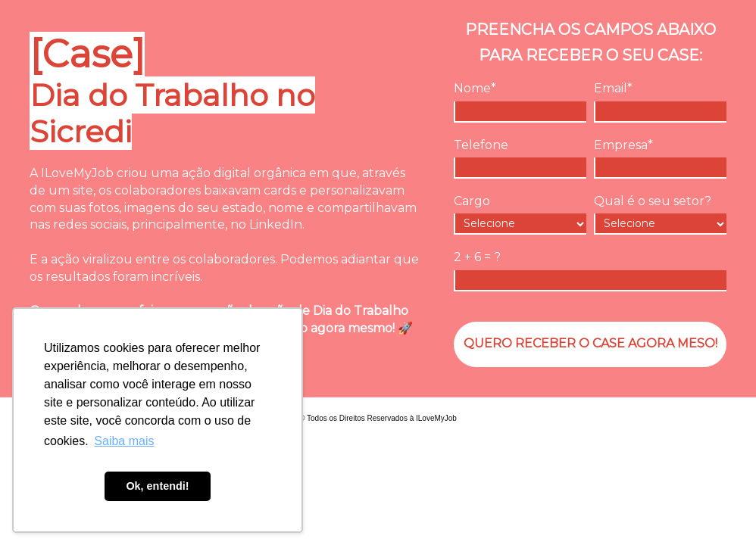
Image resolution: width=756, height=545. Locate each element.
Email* (613, 88)
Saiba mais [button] (124, 441)
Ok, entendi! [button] (157, 486)
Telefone (481, 145)
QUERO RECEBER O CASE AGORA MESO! (590, 343)
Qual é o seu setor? (653, 201)
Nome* (475, 88)
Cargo (472, 201)
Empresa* (623, 145)
